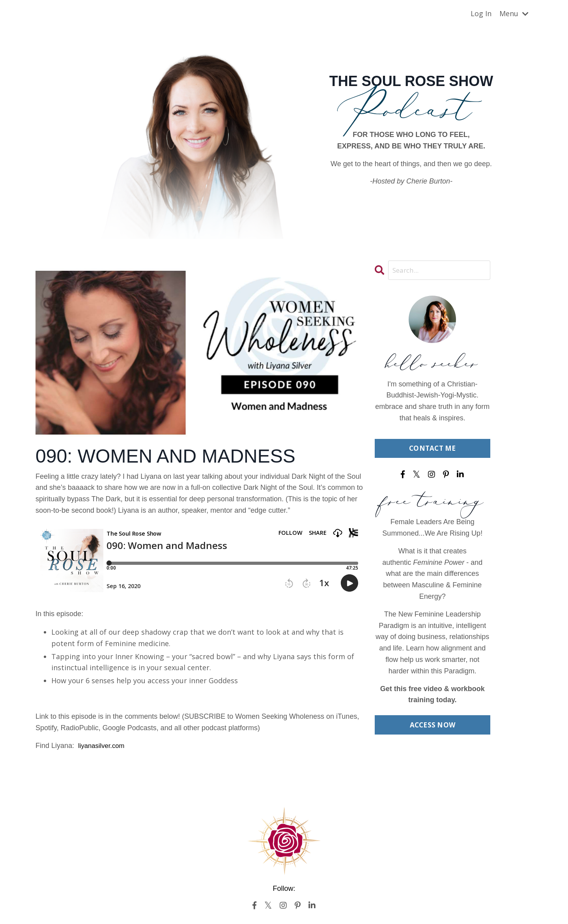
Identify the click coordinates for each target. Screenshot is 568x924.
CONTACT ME (433, 449)
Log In (481, 13)
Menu (514, 13)
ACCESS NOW (433, 726)
